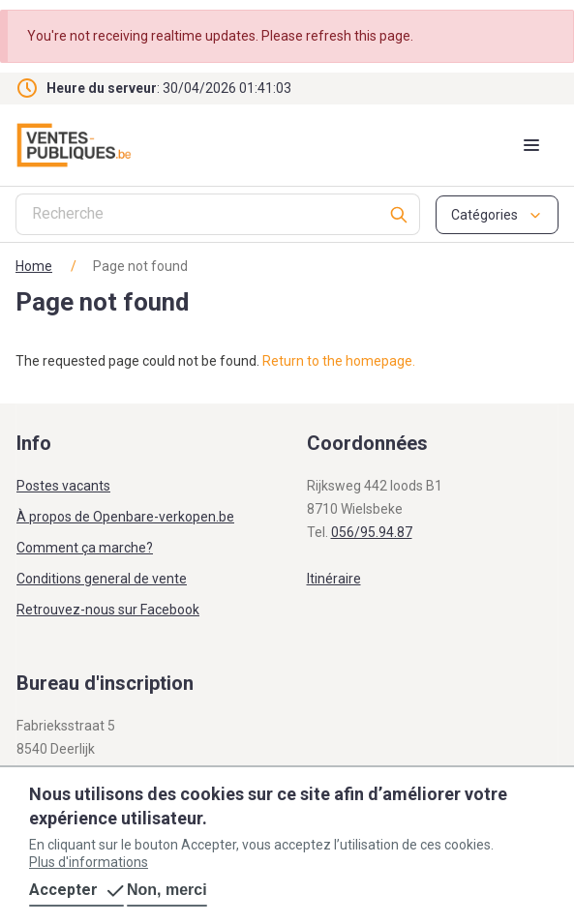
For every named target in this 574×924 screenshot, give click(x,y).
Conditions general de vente (102, 579)
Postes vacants (63, 486)
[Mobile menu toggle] (531, 145)
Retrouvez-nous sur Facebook (108, 610)
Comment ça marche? (85, 548)
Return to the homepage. (339, 361)
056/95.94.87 (372, 532)
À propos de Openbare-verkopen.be (125, 517)
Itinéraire (334, 579)
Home (34, 266)
